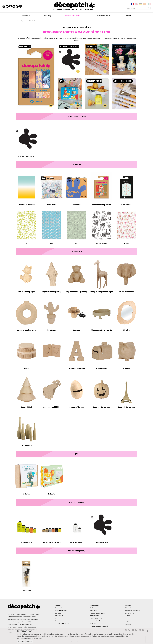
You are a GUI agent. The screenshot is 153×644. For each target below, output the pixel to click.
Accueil (20, 21)
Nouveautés (59, 608)
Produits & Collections (73, 16)
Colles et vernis (60, 621)
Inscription (128, 624)
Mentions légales (96, 621)
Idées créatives (95, 616)
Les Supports (59, 616)
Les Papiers (59, 613)
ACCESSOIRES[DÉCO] (62, 624)
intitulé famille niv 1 (61, 611)
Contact (128, 16)
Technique (26, 16)
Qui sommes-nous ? (104, 16)
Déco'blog (47, 16)
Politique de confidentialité (99, 626)
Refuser (29, 642)
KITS (56, 618)
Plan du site (94, 624)
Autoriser (21, 642)
